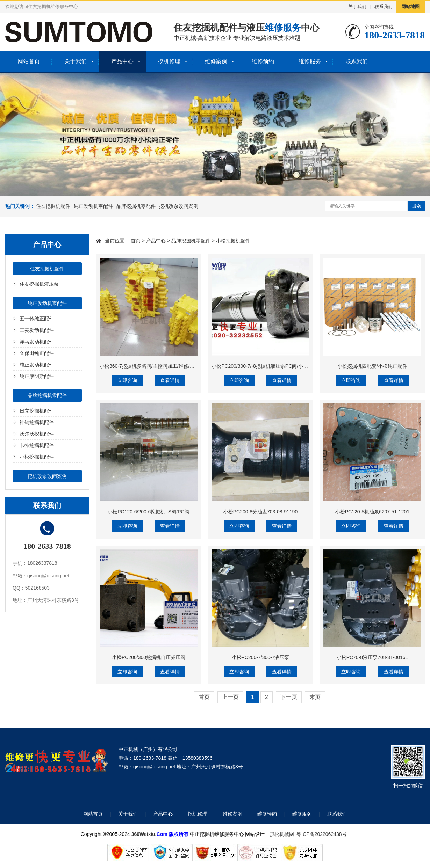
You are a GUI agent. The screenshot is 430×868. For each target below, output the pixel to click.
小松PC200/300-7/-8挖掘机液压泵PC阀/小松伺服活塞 (270, 366)
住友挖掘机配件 (53, 206)
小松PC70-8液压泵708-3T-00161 (372, 657)
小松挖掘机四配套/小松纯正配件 (372, 366)
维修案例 (216, 61)
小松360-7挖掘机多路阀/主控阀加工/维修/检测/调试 (155, 366)
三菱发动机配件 (37, 330)
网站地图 (410, 6)
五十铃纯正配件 (37, 319)
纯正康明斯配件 (37, 376)
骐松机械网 (282, 834)
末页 (315, 697)
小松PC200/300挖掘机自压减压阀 (149, 657)
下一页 (289, 697)
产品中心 (122, 61)
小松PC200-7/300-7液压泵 (261, 657)
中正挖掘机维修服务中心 (217, 834)
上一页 (230, 697)
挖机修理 (169, 61)
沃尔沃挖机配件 (37, 434)
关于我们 (357, 6)
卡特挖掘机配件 (37, 445)
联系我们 (384, 6)
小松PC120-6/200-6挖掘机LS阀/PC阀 (148, 512)
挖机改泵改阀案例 (179, 206)
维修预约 (263, 61)
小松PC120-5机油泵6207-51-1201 (372, 512)
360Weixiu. (144, 834)
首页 (136, 241)
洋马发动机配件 (37, 342)
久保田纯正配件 (37, 353)
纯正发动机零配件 (93, 206)
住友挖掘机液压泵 (39, 284)
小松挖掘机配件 (37, 457)
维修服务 (310, 61)
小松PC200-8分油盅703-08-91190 (260, 512)
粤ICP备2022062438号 (323, 834)
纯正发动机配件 (37, 365)
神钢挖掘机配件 (37, 422)
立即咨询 (127, 380)
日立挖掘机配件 (37, 411)
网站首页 (29, 61)
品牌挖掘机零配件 (136, 206)
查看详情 (170, 380)
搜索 (416, 206)
